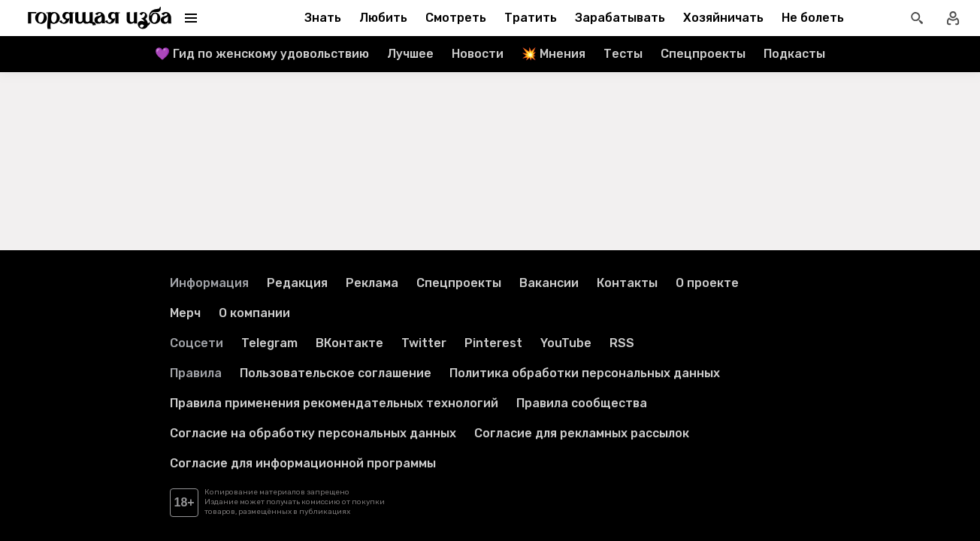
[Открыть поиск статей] (917, 18)
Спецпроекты (703, 54)
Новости (478, 54)
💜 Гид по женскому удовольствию (262, 54)
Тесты (623, 54)
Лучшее (410, 54)
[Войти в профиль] (953, 18)
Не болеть (813, 18)
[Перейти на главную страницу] (100, 18)
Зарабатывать (620, 18)
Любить (383, 18)
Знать (323, 18)
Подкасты (794, 54)
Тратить (531, 18)
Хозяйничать (723, 18)
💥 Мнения (554, 54)
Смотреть (456, 18)
